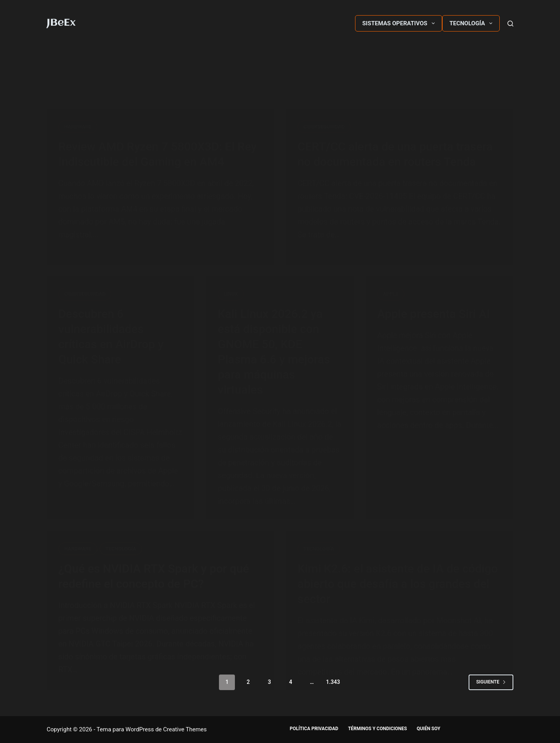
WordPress (140, 729)
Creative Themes (185, 729)
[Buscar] (510, 24)
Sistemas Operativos (400, 23)
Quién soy (428, 729)
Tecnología (472, 23)
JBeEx (61, 23)
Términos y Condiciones (378, 729)
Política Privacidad (314, 729)
